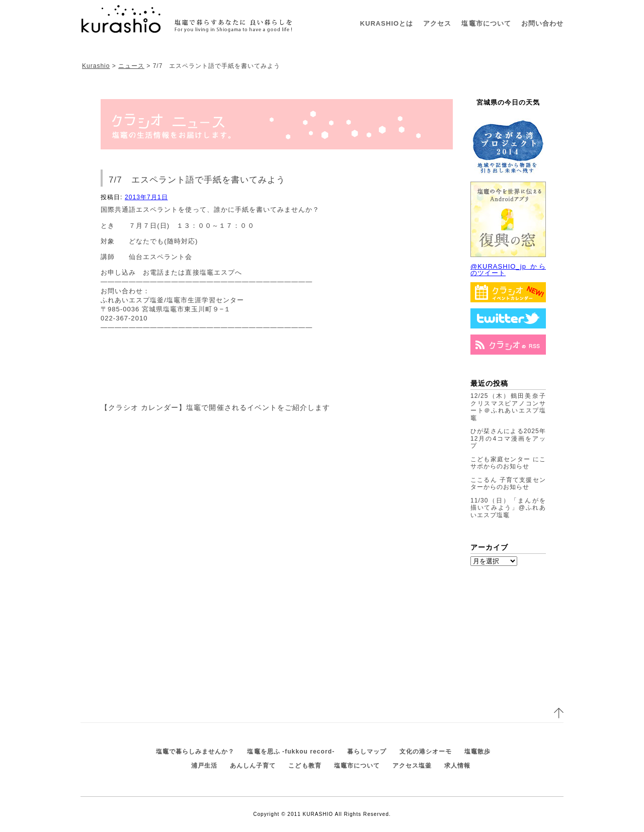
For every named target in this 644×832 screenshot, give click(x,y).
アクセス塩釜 (412, 766)
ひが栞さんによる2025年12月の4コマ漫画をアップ (508, 438)
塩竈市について (486, 23)
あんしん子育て (253, 766)
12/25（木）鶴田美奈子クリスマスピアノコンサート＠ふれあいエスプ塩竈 (508, 407)
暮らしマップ (367, 752)
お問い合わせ (542, 23)
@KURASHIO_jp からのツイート (508, 270)
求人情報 (457, 766)
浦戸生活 (204, 766)
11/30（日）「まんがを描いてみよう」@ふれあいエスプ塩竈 (508, 508)
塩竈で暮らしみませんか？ (195, 752)
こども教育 (305, 766)
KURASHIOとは (387, 23)
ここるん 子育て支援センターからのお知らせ (508, 484)
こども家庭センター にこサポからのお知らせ (508, 463)
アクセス (437, 23)
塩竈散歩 (477, 752)
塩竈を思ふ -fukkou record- (291, 752)
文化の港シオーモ (426, 752)
